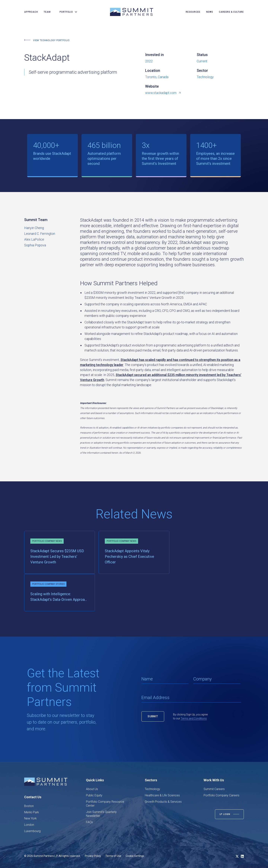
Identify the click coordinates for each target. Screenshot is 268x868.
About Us (92, 789)
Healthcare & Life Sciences (162, 795)
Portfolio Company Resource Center (105, 804)
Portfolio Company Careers (221, 795)
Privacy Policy (93, 856)
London (29, 825)
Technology (152, 789)
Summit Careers (214, 789)
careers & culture (231, 12)
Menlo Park (32, 812)
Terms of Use (113, 856)
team (47, 12)
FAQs (89, 822)
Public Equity (94, 795)
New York (30, 818)
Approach (31, 12)
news (210, 12)
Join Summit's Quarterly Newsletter (101, 814)
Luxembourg (32, 831)
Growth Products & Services (163, 802)
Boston (29, 806)
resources (193, 12)
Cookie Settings (135, 856)
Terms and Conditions (194, 718)
